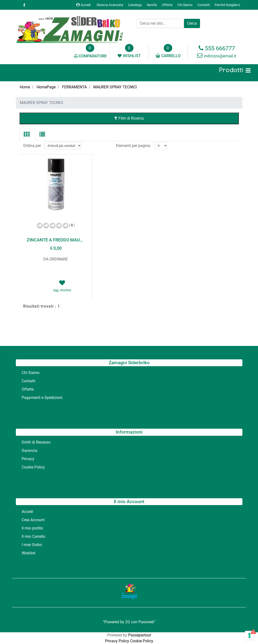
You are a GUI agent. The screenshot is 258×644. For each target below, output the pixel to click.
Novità (152, 5)
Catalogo (135, 5)
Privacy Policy (117, 641)
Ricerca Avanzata (110, 5)
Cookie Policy (33, 467)
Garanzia (29, 451)
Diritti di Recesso (36, 442)
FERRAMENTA (74, 87)
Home (25, 87)
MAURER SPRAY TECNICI (115, 87)
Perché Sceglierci (227, 5)
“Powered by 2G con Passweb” (129, 622)
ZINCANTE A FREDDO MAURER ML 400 (56, 240)
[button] (192, 23)
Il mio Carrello (33, 536)
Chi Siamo (185, 5)
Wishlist (29, 553)
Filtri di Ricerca (129, 118)
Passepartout (140, 635)
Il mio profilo (32, 528)
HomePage (46, 87)
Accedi (83, 5)
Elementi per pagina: (134, 146)
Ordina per (32, 146)
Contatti (204, 5)
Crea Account (33, 520)
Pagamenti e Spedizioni (42, 398)
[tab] (27, 135)
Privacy (28, 459)
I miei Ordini (32, 545)
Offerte (167, 5)
